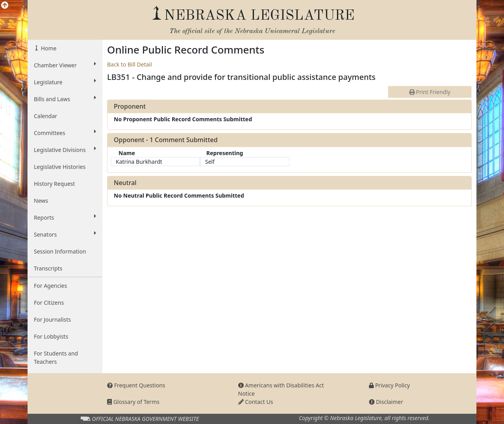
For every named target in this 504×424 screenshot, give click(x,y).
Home (48, 48)
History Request (54, 184)
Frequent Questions (136, 385)
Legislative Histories (60, 167)
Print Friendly (430, 92)
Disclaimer (386, 402)
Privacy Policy (389, 385)
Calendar (45, 116)
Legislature (65, 82)
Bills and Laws (65, 99)
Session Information (60, 251)
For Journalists (52, 319)
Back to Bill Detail (130, 64)
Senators (65, 234)
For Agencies (50, 286)
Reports (65, 217)
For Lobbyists (51, 336)
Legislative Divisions (65, 150)
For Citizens (49, 303)
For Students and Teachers (56, 357)
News (41, 201)
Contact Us (256, 402)
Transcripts (48, 268)
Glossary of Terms (133, 402)
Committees (65, 133)
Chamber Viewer (65, 65)
